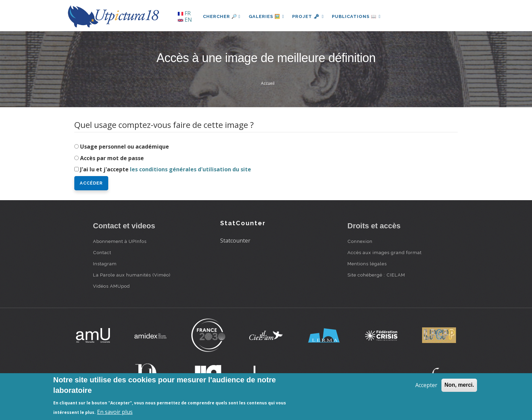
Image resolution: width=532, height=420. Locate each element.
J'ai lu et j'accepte (166, 169)
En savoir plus (115, 412)
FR (184, 13)
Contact (102, 252)
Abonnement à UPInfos (120, 241)
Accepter (426, 385)
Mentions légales (367, 264)
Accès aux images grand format (385, 252)
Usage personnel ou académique (125, 147)
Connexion (360, 241)
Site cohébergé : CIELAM (376, 275)
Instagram (105, 264)
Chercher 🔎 (222, 16)
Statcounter (235, 241)
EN (185, 20)
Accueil (268, 83)
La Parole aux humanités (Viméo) (132, 275)
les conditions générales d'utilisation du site (191, 169)
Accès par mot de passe (112, 158)
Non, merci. (459, 385)
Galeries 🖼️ (267, 16)
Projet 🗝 (308, 16)
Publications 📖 (356, 16)
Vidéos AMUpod (111, 286)
